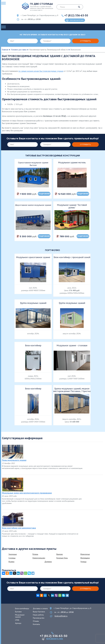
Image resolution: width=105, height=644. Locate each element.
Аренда (18, 623)
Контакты (36, 624)
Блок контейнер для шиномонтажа (19, 528)
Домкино (48, 562)
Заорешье (13, 554)
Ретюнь (35, 554)
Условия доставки (19, 50)
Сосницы (12, 558)
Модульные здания (20, 616)
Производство (39, 618)
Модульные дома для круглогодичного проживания (27, 493)
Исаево (11, 562)
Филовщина (85, 558)
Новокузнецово (39, 558)
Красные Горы (62, 558)
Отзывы (36, 621)
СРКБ (17, 620)
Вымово (60, 554)
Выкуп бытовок (39, 612)
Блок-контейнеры (22, 608)
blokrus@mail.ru (61, 616)
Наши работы (38, 615)
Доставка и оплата (40, 608)
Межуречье (85, 554)
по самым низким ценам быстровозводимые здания (41, 71)
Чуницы (83, 562)
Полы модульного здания (14, 460)
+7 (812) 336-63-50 (76, 15)
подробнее (44, 194)
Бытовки (18, 612)
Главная (5, 50)
